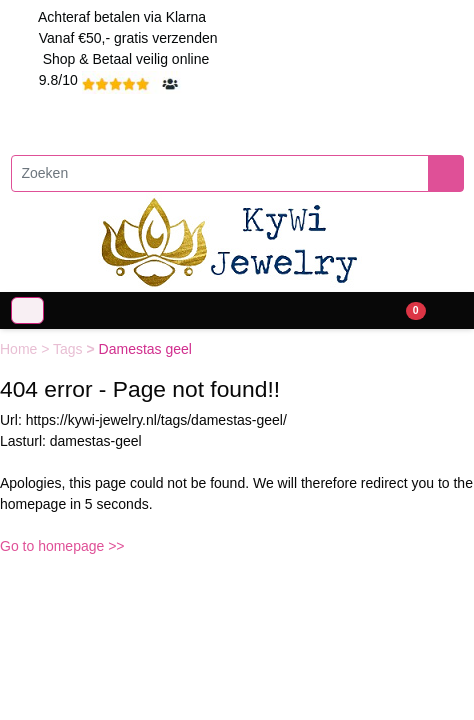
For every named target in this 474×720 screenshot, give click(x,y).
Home (20, 349)
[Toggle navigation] (27, 310)
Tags (69, 349)
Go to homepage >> (62, 546)
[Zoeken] (220, 173)
